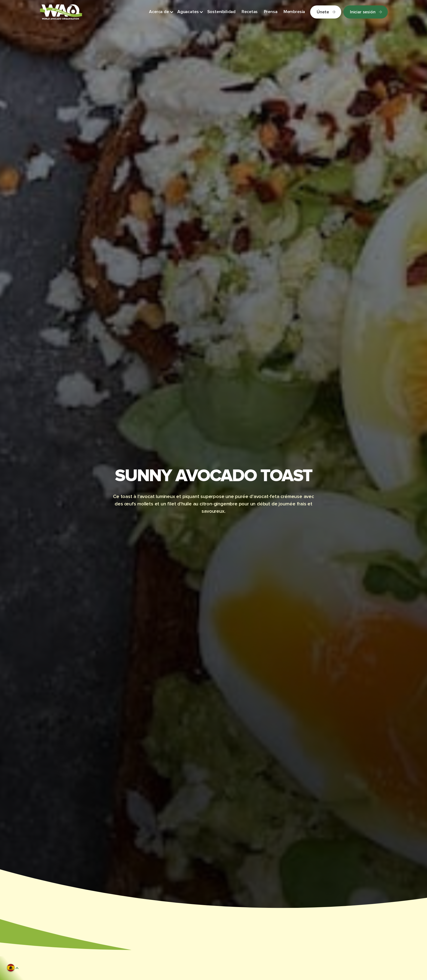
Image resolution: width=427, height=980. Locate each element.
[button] (161, 12)
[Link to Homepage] (61, 12)
